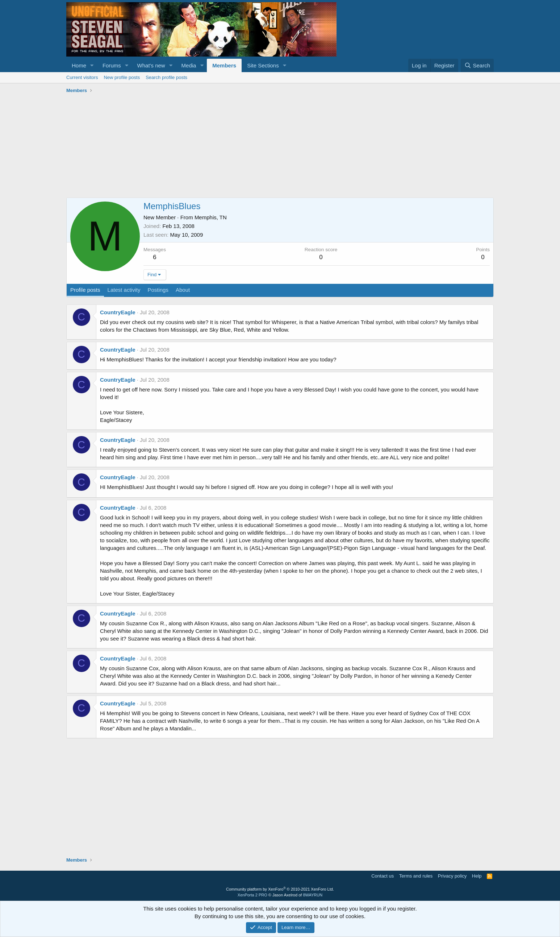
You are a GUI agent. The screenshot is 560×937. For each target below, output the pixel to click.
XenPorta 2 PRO (252, 895)
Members (224, 65)
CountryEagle (118, 312)
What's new (151, 65)
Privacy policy (452, 876)
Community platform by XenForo (280, 889)
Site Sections (263, 65)
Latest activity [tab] (124, 290)
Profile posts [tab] (85, 290)
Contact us (383, 876)
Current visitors (82, 77)
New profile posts (122, 77)
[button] (92, 65)
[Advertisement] (280, 147)
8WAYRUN (313, 895)
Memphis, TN (211, 217)
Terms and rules (416, 876)
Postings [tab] (158, 290)
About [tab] (183, 290)
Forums (112, 65)
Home (79, 65)
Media (189, 65)
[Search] (477, 65)
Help (477, 876)
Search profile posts (166, 77)
